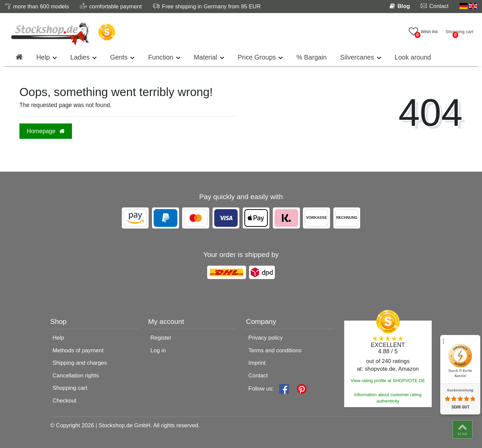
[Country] (468, 6)
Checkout (64, 401)
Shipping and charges (80, 363)
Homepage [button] (46, 131)
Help (43, 57)
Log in (158, 350)
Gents (119, 57)
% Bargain (312, 57)
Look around (413, 57)
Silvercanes (357, 57)
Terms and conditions (275, 350)
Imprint (257, 363)
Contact (258, 376)
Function (161, 57)
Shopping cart (70, 388)
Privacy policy (266, 338)
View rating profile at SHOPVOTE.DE (388, 381)
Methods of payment (78, 350)
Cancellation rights (76, 376)
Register (161, 338)
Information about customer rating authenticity (388, 398)
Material (206, 57)
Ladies (80, 57)
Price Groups (257, 57)
